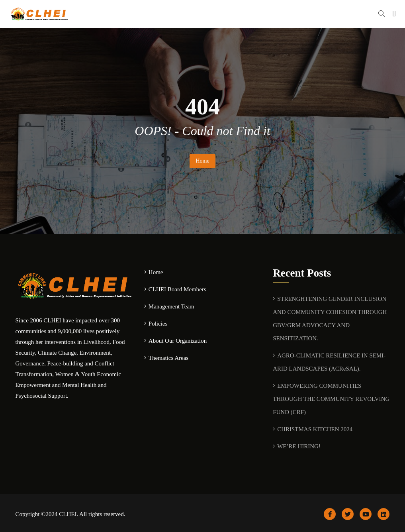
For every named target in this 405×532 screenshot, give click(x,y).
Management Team (171, 306)
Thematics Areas (168, 358)
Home (202, 161)
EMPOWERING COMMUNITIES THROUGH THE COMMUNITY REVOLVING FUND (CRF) (331, 399)
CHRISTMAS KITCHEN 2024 (315, 429)
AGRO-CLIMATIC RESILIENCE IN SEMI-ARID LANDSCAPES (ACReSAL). (329, 362)
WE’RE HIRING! (299, 446)
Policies (158, 324)
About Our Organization (178, 341)
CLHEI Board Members (177, 289)
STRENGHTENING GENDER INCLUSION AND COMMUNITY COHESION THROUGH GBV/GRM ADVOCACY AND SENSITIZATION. (330, 319)
